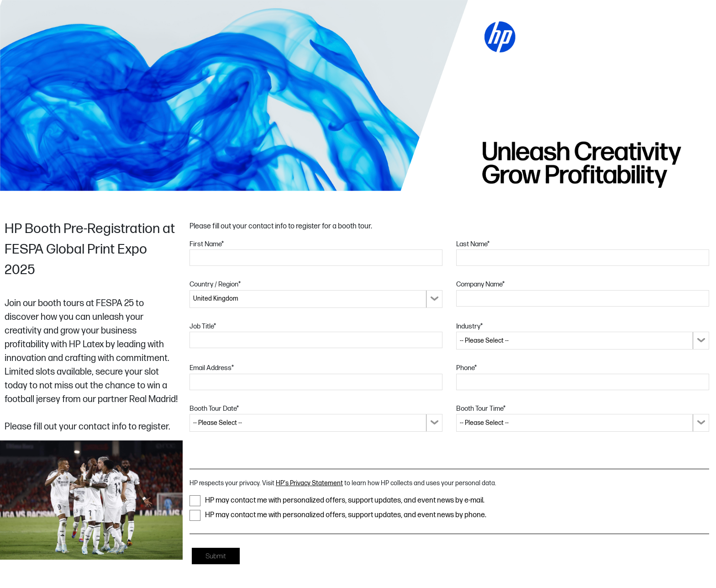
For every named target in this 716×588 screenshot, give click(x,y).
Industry (469, 326)
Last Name (473, 244)
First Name (207, 244)
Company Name (480, 284)
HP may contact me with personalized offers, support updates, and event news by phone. (338, 515)
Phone (466, 368)
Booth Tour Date (214, 409)
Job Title (203, 326)
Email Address (212, 368)
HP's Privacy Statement (309, 483)
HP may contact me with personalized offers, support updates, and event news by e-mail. (337, 501)
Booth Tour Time (481, 409)
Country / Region (215, 284)
